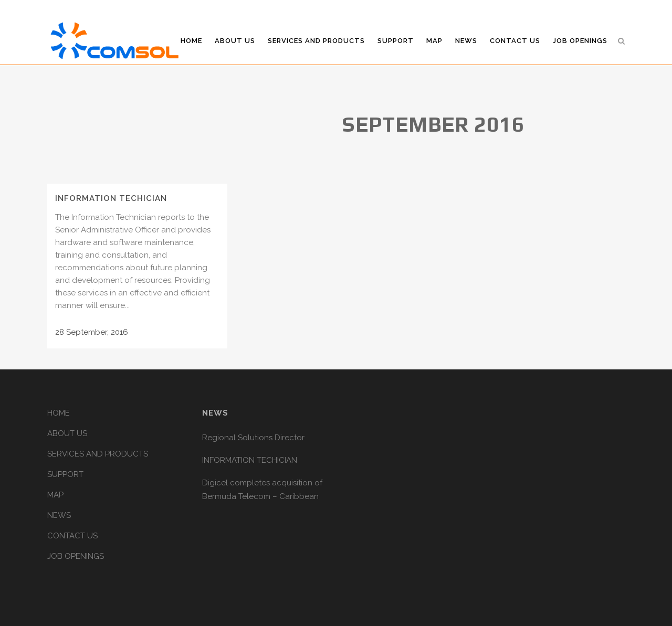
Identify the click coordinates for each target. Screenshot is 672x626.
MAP (55, 495)
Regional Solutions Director (253, 438)
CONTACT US (72, 536)
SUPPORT (65, 474)
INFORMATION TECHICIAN (111, 198)
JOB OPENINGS (76, 556)
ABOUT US (67, 433)
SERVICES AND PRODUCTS (98, 454)
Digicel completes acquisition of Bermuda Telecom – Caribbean (262, 490)
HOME (59, 413)
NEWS (59, 515)
